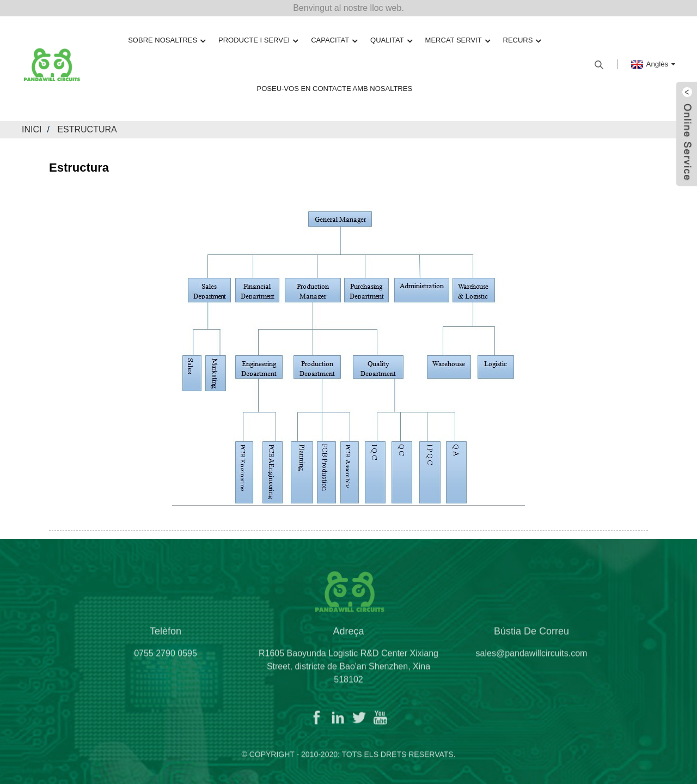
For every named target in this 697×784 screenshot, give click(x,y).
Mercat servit (458, 41)
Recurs (522, 41)
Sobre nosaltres (167, 41)
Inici (32, 129)
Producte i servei (258, 41)
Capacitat (334, 41)
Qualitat (391, 41)
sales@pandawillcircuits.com (532, 657)
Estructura (87, 129)
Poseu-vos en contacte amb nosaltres (335, 89)
